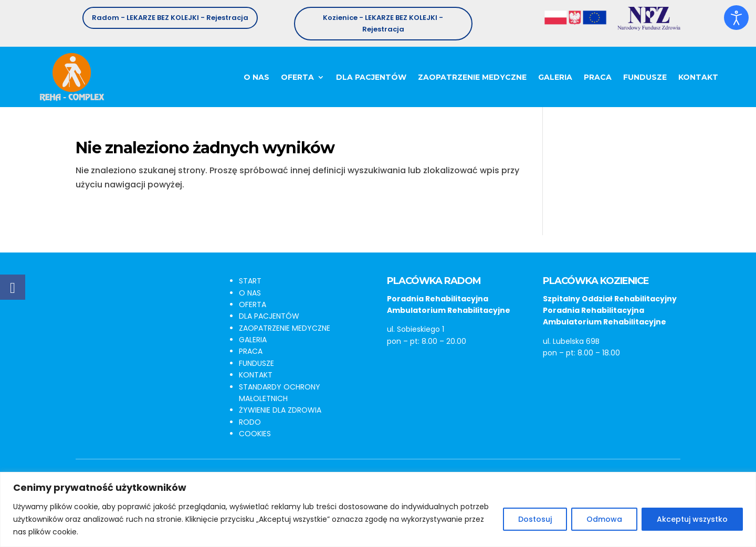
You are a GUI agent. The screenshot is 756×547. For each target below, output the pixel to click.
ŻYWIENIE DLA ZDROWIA (280, 410)
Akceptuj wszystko (692, 519)
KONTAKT (256, 375)
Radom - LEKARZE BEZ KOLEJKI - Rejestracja (170, 18)
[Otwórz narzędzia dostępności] (736, 18)
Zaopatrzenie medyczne (472, 77)
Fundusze (645, 77)
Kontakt (698, 77)
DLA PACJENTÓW (269, 316)
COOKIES (255, 434)
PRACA (251, 351)
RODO (250, 422)
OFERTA (253, 304)
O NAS (250, 293)
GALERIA (253, 340)
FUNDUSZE (256, 363)
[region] (378, 509)
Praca (598, 77)
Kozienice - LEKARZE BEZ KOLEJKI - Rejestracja (383, 23)
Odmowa (604, 519)
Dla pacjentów (371, 77)
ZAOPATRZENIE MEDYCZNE (285, 328)
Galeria (555, 77)
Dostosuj (535, 519)
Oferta (297, 77)
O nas (256, 77)
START (250, 281)
